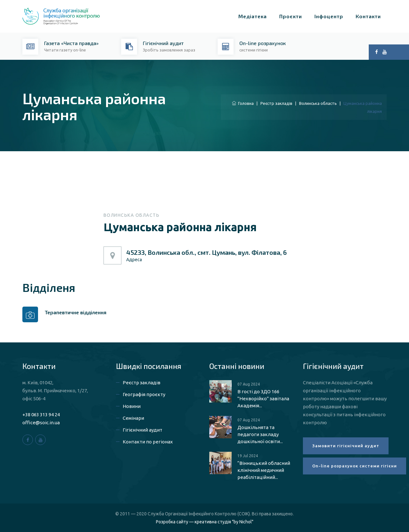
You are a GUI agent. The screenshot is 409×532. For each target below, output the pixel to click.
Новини (132, 406)
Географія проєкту (144, 394)
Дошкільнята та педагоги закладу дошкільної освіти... (260, 434)
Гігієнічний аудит (143, 430)
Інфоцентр (329, 16)
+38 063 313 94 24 (41, 415)
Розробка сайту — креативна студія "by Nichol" (205, 522)
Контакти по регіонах (148, 442)
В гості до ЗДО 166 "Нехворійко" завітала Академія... (263, 399)
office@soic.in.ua (41, 422)
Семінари (133, 418)
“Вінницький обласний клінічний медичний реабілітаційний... (264, 470)
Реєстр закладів (276, 103)
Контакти (368, 16)
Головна (243, 103)
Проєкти (291, 16)
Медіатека (253, 16)
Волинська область (318, 103)
